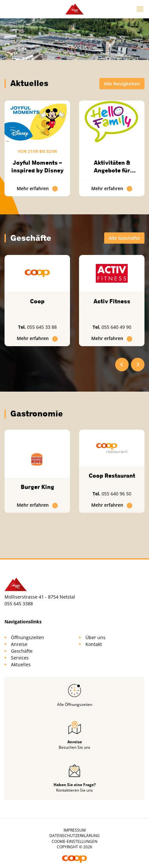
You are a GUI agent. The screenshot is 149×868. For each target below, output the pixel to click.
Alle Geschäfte (124, 238)
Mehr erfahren (37, 188)
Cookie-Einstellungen (74, 841)
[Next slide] (138, 365)
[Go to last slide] (122, 365)
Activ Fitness (112, 301)
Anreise (19, 644)
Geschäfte (22, 651)
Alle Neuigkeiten (122, 84)
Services (20, 658)
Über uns (95, 637)
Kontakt (94, 644)
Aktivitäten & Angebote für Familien (112, 171)
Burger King (37, 487)
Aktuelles (21, 664)
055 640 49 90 (116, 327)
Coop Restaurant (112, 476)
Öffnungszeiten (28, 637)
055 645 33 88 (42, 327)
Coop (37, 301)
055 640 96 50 (116, 494)
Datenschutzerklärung (74, 836)
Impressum (75, 830)
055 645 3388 (19, 604)
